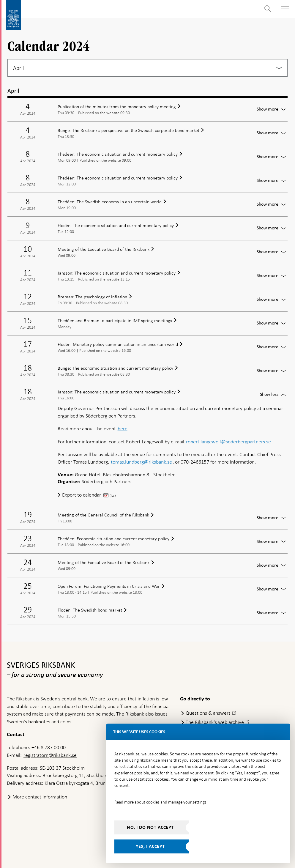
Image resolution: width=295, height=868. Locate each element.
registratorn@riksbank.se (50, 755)
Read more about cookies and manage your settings (160, 802)
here (123, 429)
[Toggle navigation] (285, 9)
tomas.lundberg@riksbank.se (141, 462)
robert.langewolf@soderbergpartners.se (228, 442)
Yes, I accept (150, 846)
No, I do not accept (150, 827)
